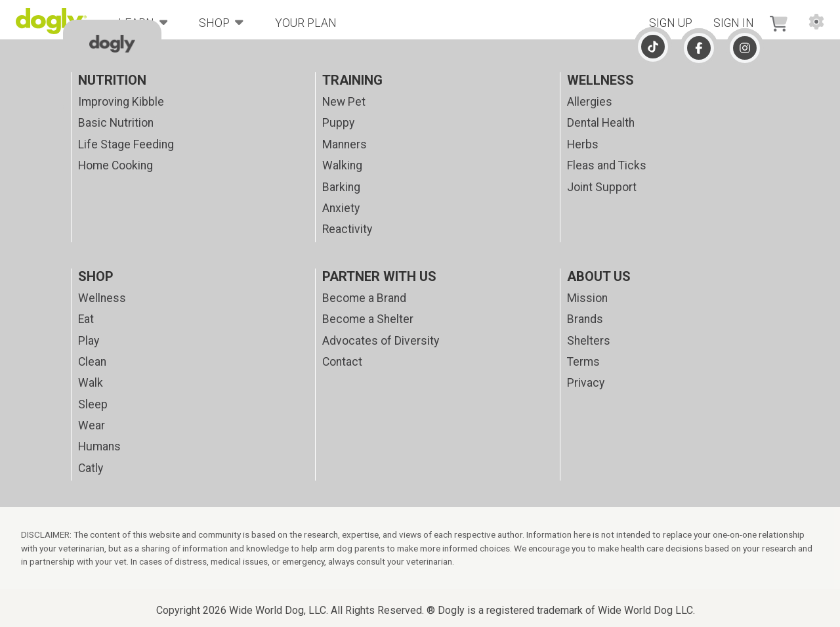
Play (89, 341)
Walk (91, 383)
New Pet (344, 102)
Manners (345, 144)
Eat (86, 319)
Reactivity (347, 229)
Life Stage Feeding (126, 144)
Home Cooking (115, 165)
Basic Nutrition (116, 123)
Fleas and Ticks (607, 165)
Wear (92, 425)
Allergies (590, 102)
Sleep (93, 404)
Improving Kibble (121, 102)
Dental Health (601, 123)
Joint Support (602, 187)
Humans (99, 446)
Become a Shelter (368, 319)
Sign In (734, 23)
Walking (342, 165)
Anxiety (341, 208)
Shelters (589, 341)
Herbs (583, 144)
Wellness (102, 298)
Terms (583, 362)
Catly (91, 468)
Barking (341, 187)
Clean (92, 362)
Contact (342, 362)
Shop (221, 22)
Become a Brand (364, 298)
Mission (587, 298)
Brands (585, 319)
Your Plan (306, 23)
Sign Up (671, 23)
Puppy (338, 123)
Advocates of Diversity (381, 341)
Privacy (586, 383)
